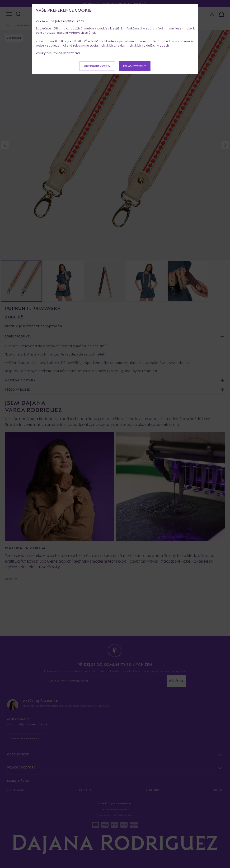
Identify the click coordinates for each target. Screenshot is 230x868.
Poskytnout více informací (58, 53)
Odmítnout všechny (97, 66)
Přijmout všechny (135, 66)
